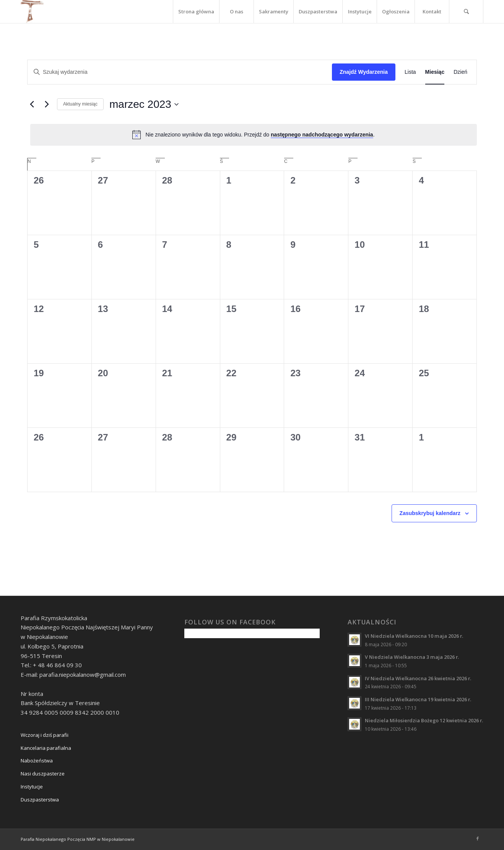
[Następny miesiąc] (47, 104)
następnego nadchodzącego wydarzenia (322, 135)
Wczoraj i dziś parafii (45, 735)
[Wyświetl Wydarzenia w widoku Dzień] (460, 72)
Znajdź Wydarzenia (364, 72)
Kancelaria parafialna (46, 748)
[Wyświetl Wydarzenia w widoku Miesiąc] (435, 72)
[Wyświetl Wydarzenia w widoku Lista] (410, 72)
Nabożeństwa (37, 761)
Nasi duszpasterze (43, 774)
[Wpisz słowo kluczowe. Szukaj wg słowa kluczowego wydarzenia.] (180, 72)
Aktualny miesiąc (80, 104)
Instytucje (32, 787)
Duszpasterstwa (40, 800)
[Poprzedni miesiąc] (32, 104)
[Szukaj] (466, 11)
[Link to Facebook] (478, 839)
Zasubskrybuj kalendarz (430, 513)
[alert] (254, 135)
